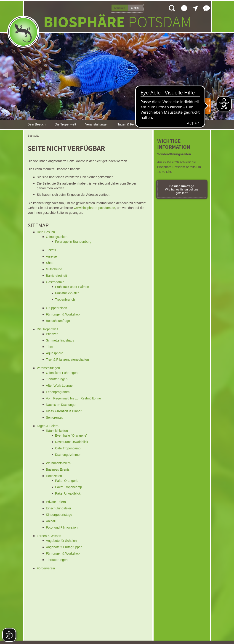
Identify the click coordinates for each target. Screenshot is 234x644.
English (136, 8)
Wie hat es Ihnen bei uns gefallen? (182, 189)
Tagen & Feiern (128, 124)
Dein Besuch (36, 124)
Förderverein (191, 124)
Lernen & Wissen (161, 124)
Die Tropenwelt (65, 124)
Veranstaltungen (97, 124)
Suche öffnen (172, 8)
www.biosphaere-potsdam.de (94, 208)
